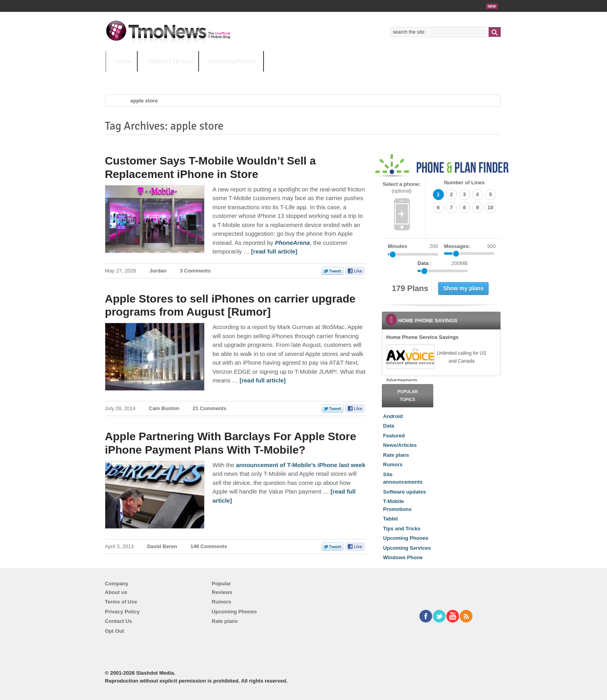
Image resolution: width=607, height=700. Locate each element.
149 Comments (209, 546)
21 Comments (210, 408)
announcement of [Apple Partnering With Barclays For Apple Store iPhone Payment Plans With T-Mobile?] (261, 465)
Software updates (404, 492)
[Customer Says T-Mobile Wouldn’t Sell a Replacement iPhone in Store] (292, 243)
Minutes (397, 246)
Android (393, 416)
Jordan (158, 271)
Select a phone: (402, 188)
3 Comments (195, 271)
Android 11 (244, 77)
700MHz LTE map (170, 61)
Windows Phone (403, 557)
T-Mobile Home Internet (373, 77)
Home (123, 61)
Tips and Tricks (402, 529)
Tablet (390, 519)
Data (389, 426)
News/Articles (400, 445)
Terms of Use (121, 602)
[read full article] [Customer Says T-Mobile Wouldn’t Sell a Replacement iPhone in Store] (274, 251)
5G (161, 77)
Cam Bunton (164, 408)
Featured (394, 436)
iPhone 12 (197, 77)
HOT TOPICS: (126, 77)
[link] (410, 357)
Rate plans (396, 455)
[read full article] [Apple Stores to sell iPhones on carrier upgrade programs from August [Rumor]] (263, 380)
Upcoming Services (407, 548)
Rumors (393, 464)
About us (116, 592)
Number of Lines (464, 183)
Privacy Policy (122, 612)
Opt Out (114, 631)
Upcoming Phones (233, 61)
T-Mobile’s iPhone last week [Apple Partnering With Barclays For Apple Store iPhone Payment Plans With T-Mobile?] (325, 465)
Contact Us (119, 621)
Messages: (470, 246)
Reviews (222, 592)
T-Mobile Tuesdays (301, 77)
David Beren (162, 546)
